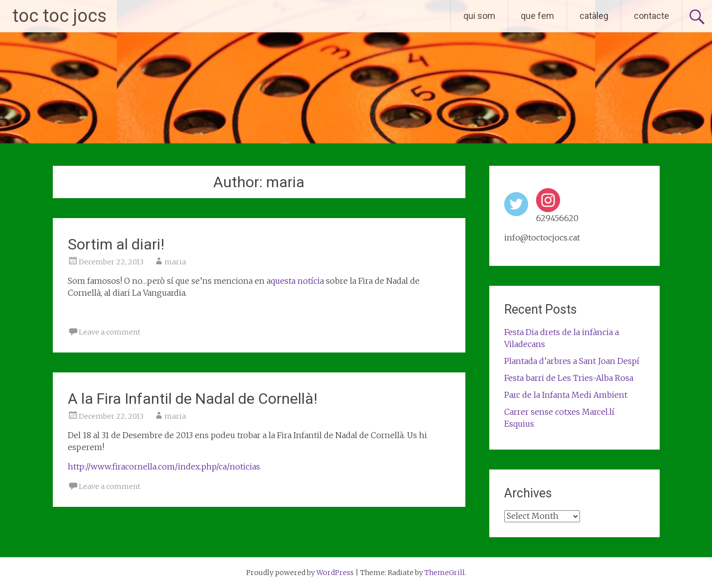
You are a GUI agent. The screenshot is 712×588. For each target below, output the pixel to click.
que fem (537, 16)
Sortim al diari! (116, 244)
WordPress (335, 573)
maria (175, 262)
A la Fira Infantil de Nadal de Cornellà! (193, 399)
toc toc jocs (60, 16)
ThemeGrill (445, 573)
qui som (479, 16)
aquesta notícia (295, 281)
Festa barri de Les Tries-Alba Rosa (569, 378)
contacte (651, 16)
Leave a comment (110, 332)
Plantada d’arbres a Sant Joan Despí (572, 361)
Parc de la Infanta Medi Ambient (566, 395)
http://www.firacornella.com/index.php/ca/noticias (164, 467)
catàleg (594, 16)
